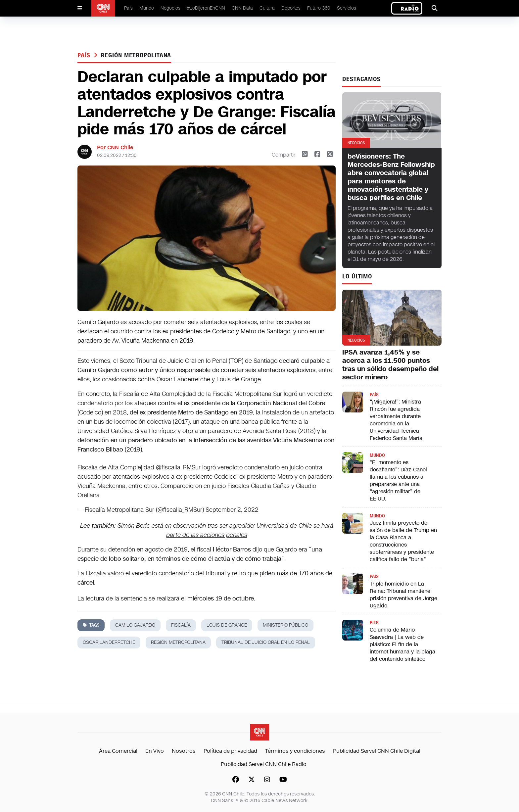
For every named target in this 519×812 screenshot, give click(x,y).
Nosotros (184, 751)
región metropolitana (136, 55)
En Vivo (155, 751)
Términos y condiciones (295, 751)
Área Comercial (118, 751)
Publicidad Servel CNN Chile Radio (264, 764)
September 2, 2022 (232, 510)
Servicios (347, 8)
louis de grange (227, 625)
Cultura (267, 8)
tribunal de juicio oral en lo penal (266, 642)
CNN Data (242, 8)
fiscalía (181, 625)
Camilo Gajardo (135, 625)
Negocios (170, 8)
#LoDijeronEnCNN (206, 8)
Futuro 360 (319, 8)
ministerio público (285, 625)
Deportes (291, 8)
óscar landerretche (109, 642)
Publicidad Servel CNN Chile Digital (377, 751)
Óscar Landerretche (183, 379)
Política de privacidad (230, 751)
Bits (374, 623)
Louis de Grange (239, 379)
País (128, 8)
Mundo (147, 8)
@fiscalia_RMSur (178, 467)
